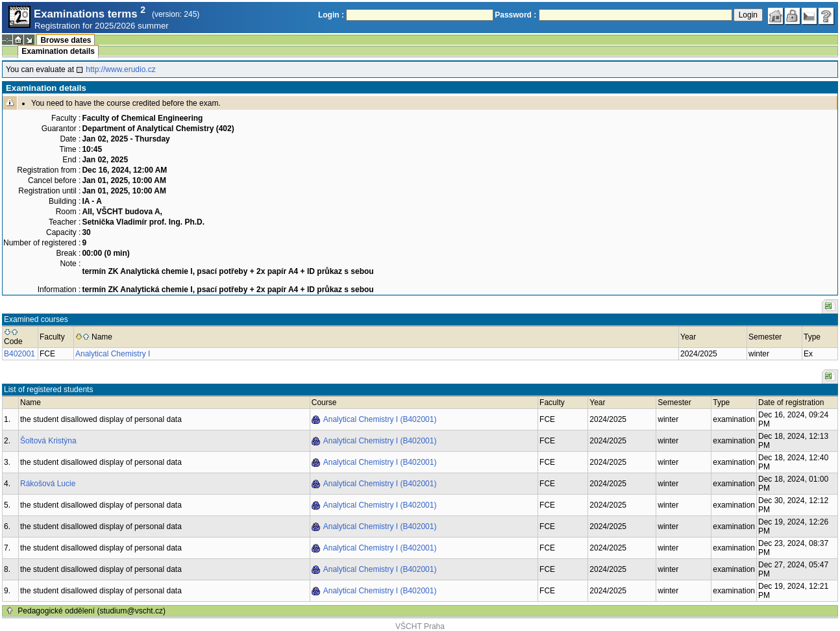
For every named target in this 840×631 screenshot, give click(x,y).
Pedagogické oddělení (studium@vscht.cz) (92, 611)
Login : (331, 15)
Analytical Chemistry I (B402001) (380, 419)
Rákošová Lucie (48, 484)
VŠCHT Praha (420, 626)
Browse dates (66, 40)
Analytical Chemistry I (113, 354)
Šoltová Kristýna (48, 441)
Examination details (58, 51)
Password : (515, 15)
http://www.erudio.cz (120, 69)
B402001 (19, 354)
